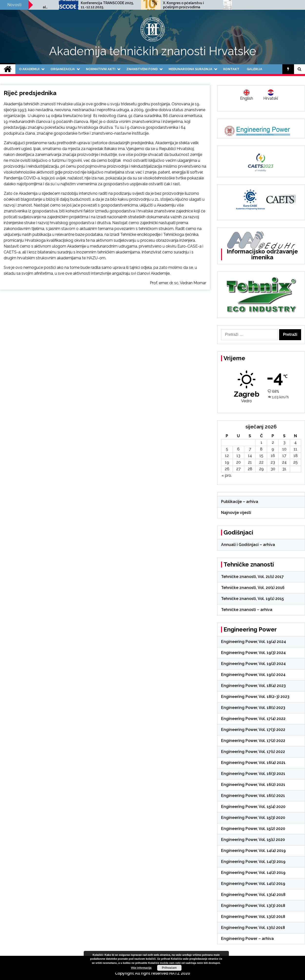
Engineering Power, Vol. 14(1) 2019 (253, 884)
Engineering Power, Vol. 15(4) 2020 (253, 807)
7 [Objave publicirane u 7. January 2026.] (250, 449)
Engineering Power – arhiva (247, 939)
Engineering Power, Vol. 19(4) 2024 (254, 642)
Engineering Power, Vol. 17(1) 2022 (253, 752)
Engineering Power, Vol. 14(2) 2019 (253, 873)
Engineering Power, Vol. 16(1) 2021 (253, 796)
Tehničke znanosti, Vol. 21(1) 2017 (252, 577)
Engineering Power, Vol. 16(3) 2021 (253, 774)
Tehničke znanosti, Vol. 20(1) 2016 (253, 588)
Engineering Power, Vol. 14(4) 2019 (253, 851)
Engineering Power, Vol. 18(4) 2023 (253, 686)
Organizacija (63, 69)
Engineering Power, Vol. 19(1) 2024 (253, 675)
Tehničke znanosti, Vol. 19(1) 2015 (252, 599)
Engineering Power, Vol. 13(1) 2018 (253, 928)
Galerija (254, 69)
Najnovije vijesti (236, 513)
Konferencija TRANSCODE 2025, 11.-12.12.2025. (167, 5)
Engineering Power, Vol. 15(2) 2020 (253, 829)
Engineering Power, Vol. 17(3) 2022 (253, 730)
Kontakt (231, 69)
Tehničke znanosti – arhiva (247, 610)
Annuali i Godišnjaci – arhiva (248, 545)
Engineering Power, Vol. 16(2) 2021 (253, 785)
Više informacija (141, 968)
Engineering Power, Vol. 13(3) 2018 (253, 906)
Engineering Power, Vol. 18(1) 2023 (253, 708)
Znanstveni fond (142, 69)
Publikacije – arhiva (240, 502)
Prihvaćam (169, 968)
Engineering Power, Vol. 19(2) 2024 (253, 664)
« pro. (227, 475)
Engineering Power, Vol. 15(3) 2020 (253, 818)
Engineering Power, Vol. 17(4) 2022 (253, 719)
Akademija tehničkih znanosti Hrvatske (153, 51)
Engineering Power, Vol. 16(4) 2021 (253, 763)
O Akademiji (29, 69)
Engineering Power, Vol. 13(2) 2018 (253, 917)
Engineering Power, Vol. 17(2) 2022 (253, 741)
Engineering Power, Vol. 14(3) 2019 (253, 862)
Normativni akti (101, 69)
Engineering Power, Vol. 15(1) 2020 (253, 840)
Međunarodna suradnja (190, 69)
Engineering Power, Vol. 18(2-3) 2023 (255, 697)
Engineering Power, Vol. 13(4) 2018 (253, 895)
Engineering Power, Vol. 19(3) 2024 (253, 653)
